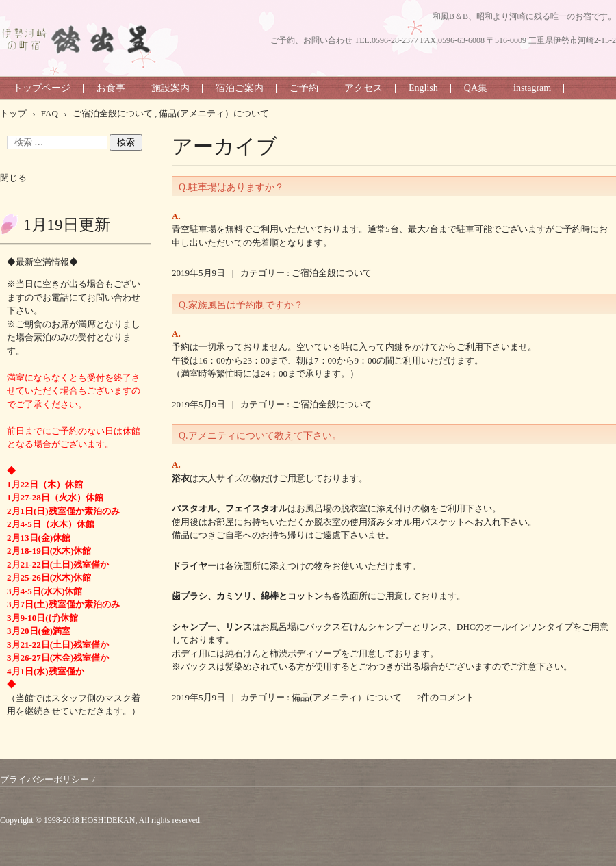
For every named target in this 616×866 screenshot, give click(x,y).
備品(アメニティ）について (346, 697)
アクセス (363, 88)
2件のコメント (446, 697)
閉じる (13, 178)
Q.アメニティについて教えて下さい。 (260, 436)
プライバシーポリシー (44, 779)
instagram (532, 88)
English (423, 88)
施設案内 (170, 88)
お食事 (111, 88)
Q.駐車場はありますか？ (231, 187)
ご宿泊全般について (332, 273)
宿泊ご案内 (240, 88)
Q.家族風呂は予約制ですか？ (241, 305)
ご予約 (304, 88)
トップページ (42, 88)
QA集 (476, 88)
